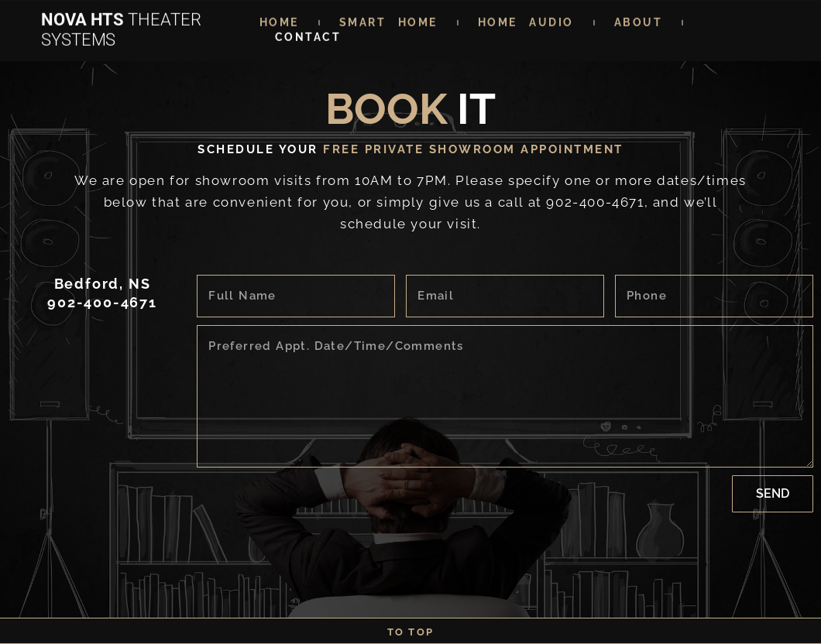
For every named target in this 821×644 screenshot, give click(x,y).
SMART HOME (388, 19)
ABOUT (639, 19)
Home (279, 19)
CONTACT (308, 33)
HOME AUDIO (526, 19)
